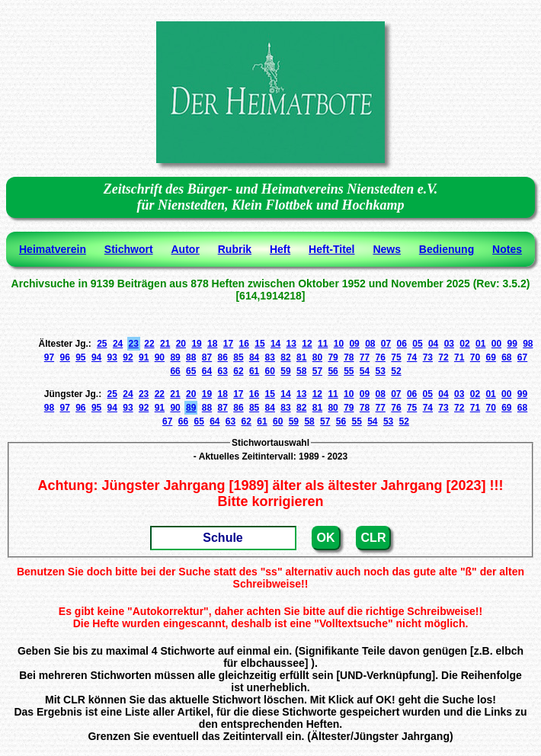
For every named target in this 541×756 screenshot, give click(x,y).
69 (490, 357)
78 (349, 357)
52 (396, 371)
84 (254, 357)
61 (254, 371)
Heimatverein (53, 249)
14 (275, 344)
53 (381, 371)
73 (428, 357)
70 (475, 357)
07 (386, 344)
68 (506, 357)
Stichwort (129, 249)
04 (433, 344)
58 (301, 371)
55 (349, 371)
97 (49, 357)
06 (402, 344)
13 (291, 344)
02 (464, 344)
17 (228, 344)
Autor (186, 249)
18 (212, 344)
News (387, 249)
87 (207, 357)
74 (412, 357)
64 (207, 371)
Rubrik (235, 249)
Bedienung (447, 249)
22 (149, 344)
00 (496, 344)
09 (354, 344)
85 (238, 357)
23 (134, 344)
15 (259, 344)
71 (459, 357)
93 (112, 357)
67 (522, 357)
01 (480, 344)
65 (191, 371)
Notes (507, 249)
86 (223, 357)
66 (175, 371)
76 (381, 357)
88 (191, 357)
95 (80, 357)
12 (307, 344)
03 (449, 344)
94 (96, 357)
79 (333, 357)
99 (512, 344)
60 (270, 371)
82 (285, 357)
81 (301, 357)
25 (102, 344)
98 (528, 344)
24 (118, 344)
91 (144, 357)
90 (160, 357)
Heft (280, 249)
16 (244, 344)
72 (443, 357)
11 (323, 344)
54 (365, 371)
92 (128, 357)
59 (285, 371)
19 (196, 344)
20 (181, 344)
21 (165, 344)
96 (64, 357)
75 (396, 357)
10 (339, 344)
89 (175, 357)
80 (317, 357)
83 (270, 357)
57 (317, 371)
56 (333, 371)
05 (417, 344)
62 (238, 371)
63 (223, 371)
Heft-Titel (331, 249)
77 (365, 357)
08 (370, 344)
